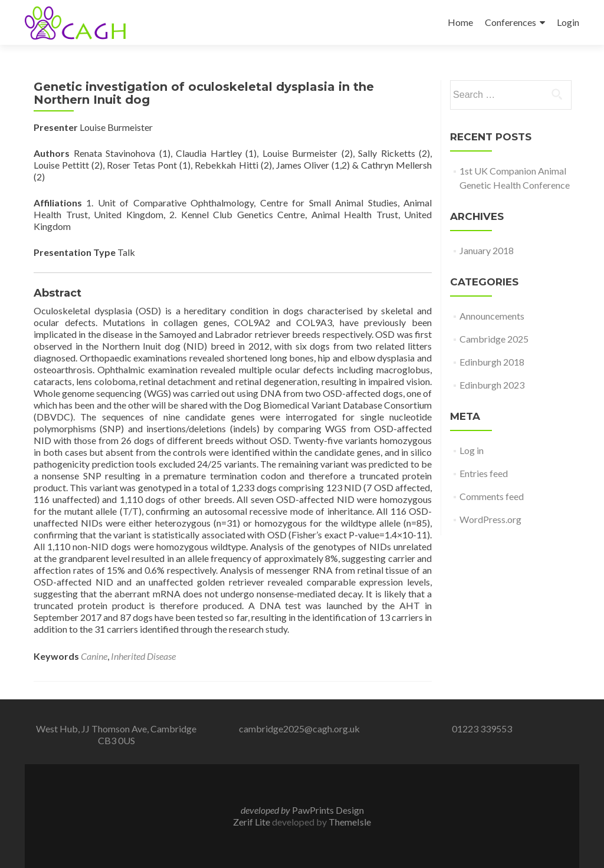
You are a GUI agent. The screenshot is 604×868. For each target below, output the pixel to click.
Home (460, 22)
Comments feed (492, 496)
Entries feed (484, 473)
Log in (472, 450)
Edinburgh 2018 (492, 362)
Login (568, 22)
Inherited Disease (143, 656)
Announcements (492, 316)
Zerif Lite (252, 822)
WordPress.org (490, 519)
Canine (94, 656)
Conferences (511, 22)
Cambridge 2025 (494, 339)
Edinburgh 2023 (492, 385)
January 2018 (487, 250)
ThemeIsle (350, 822)
